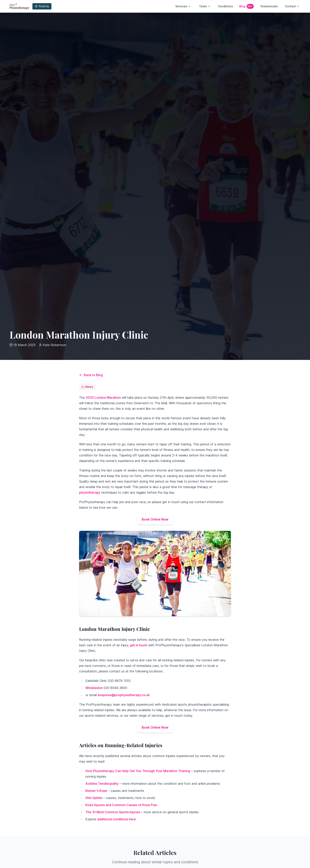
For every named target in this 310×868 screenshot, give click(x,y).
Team (205, 6)
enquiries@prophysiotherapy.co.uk (124, 695)
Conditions (225, 6)
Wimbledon (94, 688)
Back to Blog (91, 375)
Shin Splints (94, 798)
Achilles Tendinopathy (102, 784)
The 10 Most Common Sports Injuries (113, 812)
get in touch (139, 645)
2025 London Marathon (103, 398)
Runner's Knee (96, 791)
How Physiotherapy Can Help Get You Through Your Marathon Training (138, 771)
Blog (246, 6)
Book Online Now (155, 519)
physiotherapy (90, 492)
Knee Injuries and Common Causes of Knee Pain (121, 805)
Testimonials (269, 6)
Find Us (42, 6)
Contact (292, 6)
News (87, 387)
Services (183, 6)
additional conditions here (117, 819)
